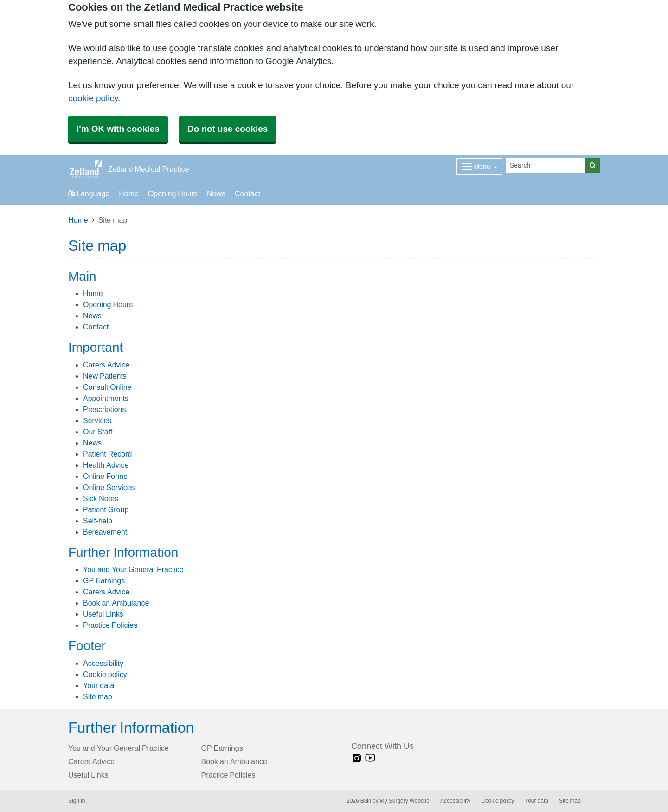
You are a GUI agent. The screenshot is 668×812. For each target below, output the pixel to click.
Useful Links (103, 614)
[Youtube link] (370, 758)
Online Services (109, 487)
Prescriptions (104, 409)
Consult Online (107, 387)
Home (129, 193)
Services (97, 420)
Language (89, 193)
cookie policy (93, 98)
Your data (99, 685)
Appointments (106, 398)
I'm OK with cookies (118, 129)
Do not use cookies (228, 129)
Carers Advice (106, 365)
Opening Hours (173, 193)
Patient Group (106, 509)
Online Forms (105, 476)
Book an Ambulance (116, 603)
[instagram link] (357, 758)
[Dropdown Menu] (479, 167)
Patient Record (107, 454)
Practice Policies (110, 625)
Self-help (98, 521)
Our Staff (98, 432)
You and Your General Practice (133, 569)
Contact (247, 193)
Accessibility (103, 663)
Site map (98, 696)
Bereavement (105, 532)
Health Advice (106, 465)
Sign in (77, 801)
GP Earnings (104, 580)
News (216, 193)
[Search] (546, 165)
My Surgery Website (405, 801)
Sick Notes (101, 498)
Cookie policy (105, 674)
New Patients (105, 376)
